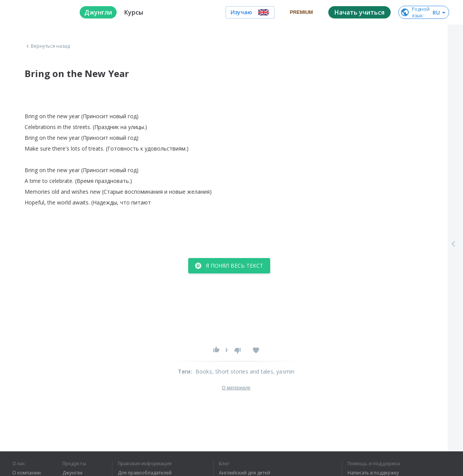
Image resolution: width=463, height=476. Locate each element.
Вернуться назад (47, 46)
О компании (27, 473)
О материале (236, 388)
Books (204, 371)
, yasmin (284, 371)
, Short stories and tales (243, 371)
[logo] (40, 12)
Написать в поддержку (373, 473)
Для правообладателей (145, 473)
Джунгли (72, 473)
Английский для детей (245, 473)
